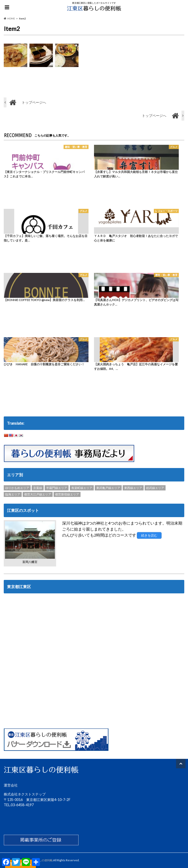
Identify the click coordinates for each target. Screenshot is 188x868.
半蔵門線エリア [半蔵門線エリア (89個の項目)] (57, 488)
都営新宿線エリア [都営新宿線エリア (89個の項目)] (67, 494)
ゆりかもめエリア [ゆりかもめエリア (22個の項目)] (17, 488)
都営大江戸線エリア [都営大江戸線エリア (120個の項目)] (38, 494)
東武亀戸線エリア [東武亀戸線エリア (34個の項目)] (108, 488)
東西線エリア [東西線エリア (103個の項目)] (133, 488)
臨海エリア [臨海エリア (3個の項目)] (13, 494)
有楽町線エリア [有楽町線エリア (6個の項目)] (82, 488)
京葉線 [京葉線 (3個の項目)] (38, 488)
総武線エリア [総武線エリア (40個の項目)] (155, 488)
